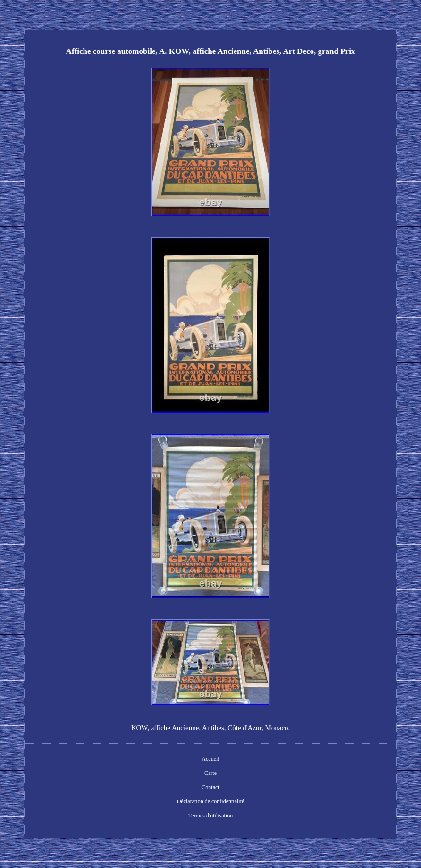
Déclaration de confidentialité (211, 801)
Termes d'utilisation (210, 816)
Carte (210, 773)
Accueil (210, 759)
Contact (210, 787)
